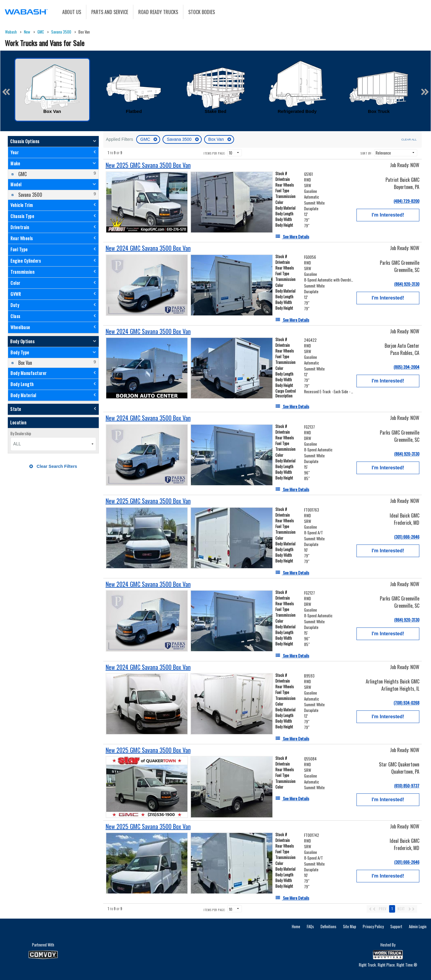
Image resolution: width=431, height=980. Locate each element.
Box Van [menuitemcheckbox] (25, 363)
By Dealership (21, 433)
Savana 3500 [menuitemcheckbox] (30, 195)
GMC (146, 139)
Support (396, 926)
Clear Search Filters (53, 466)
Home (296, 926)
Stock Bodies (202, 12)
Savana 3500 (180, 139)
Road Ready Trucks (158, 12)
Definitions (328, 926)
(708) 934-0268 (406, 703)
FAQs (310, 926)
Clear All (409, 139)
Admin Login (418, 926)
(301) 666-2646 (407, 537)
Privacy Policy (373, 926)
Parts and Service (110, 12)
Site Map (350, 926)
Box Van (217, 139)
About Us (72, 12)
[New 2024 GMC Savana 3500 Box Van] (148, 248)
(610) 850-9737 (407, 785)
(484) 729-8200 (406, 201)
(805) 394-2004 (406, 367)
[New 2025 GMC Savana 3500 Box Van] (148, 165)
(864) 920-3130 (407, 284)
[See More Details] (292, 236)
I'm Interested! (388, 215)
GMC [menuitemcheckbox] (22, 174)
